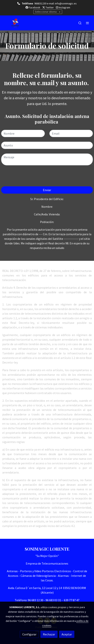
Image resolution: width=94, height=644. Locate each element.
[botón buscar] (80, 23)
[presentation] (30, 177)
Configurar (29, 634)
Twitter (48, 7)
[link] (15, 23)
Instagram (63, 7)
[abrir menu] (88, 23)
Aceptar (67, 634)
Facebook (33, 7)
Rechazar (49, 634)
